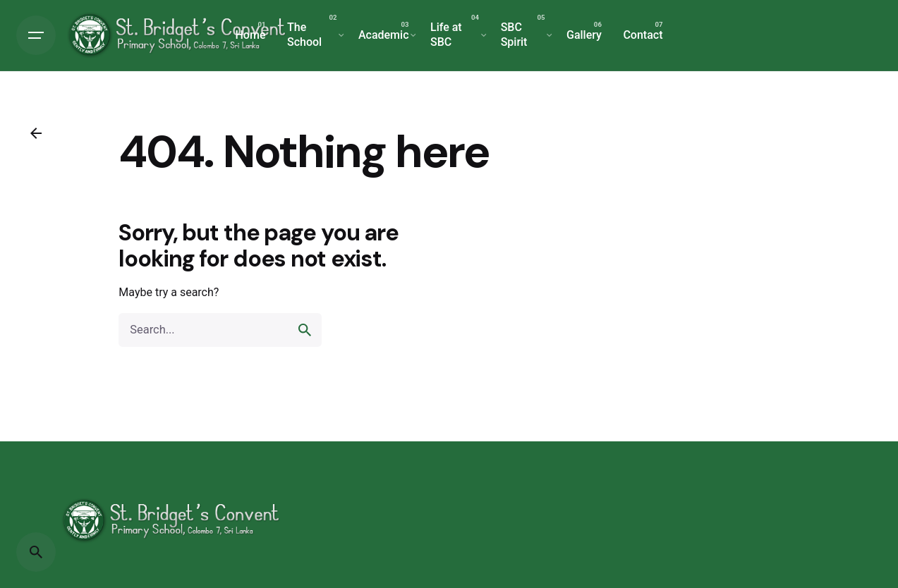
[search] (305, 330)
